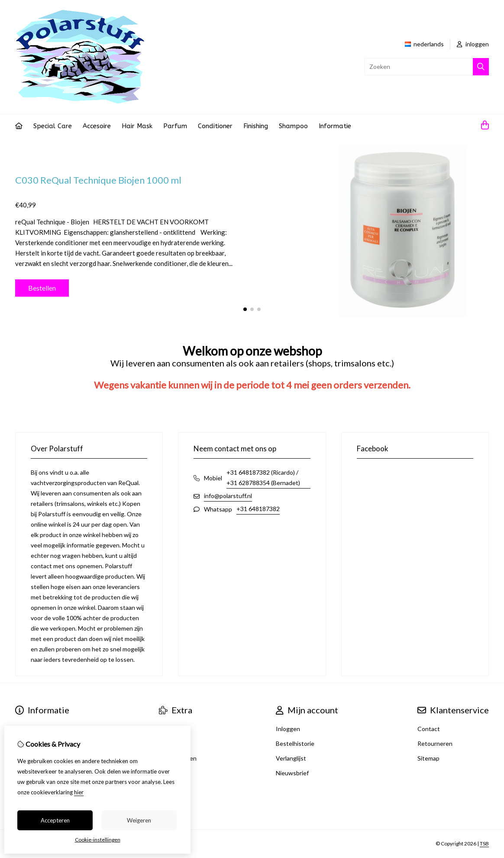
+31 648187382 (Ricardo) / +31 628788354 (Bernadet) (263, 478)
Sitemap (428, 758)
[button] (245, 309)
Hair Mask (137, 126)
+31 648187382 (258, 509)
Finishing (256, 126)
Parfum (175, 126)
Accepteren (55, 820)
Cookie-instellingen (98, 840)
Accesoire (97, 126)
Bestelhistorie (295, 743)
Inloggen (288, 729)
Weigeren (139, 820)
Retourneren (435, 743)
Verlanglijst (291, 758)
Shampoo (293, 126)
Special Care (53, 126)
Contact (429, 729)
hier (79, 792)
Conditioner (215, 126)
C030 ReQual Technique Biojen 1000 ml (98, 180)
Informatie (335, 126)
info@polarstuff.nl (228, 496)
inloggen (473, 44)
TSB (484, 843)
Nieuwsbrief (292, 773)
